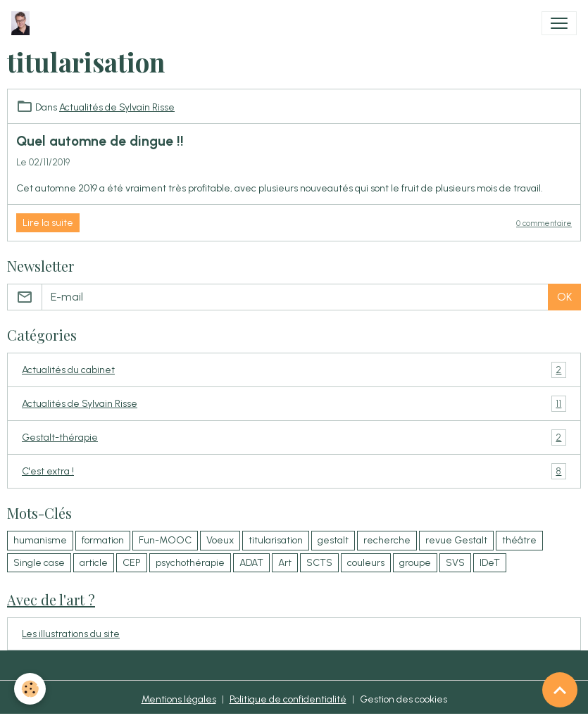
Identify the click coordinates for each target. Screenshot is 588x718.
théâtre (519, 540)
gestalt (333, 540)
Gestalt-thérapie (294, 437)
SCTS (319, 563)
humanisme (40, 540)
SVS (455, 563)
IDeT (490, 563)
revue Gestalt (456, 540)
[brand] (23, 23)
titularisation (276, 540)
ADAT (251, 563)
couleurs (366, 563)
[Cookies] (30, 689)
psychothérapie (190, 563)
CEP (132, 563)
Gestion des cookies (404, 699)
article (94, 563)
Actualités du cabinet (294, 370)
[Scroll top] (560, 690)
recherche (387, 540)
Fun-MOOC (165, 540)
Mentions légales (179, 699)
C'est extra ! (294, 471)
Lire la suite (48, 223)
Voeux (220, 540)
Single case (39, 563)
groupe (415, 563)
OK (564, 297)
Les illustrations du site (71, 634)
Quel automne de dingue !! (100, 141)
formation (103, 540)
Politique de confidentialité (288, 699)
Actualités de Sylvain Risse (117, 107)
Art (285, 563)
